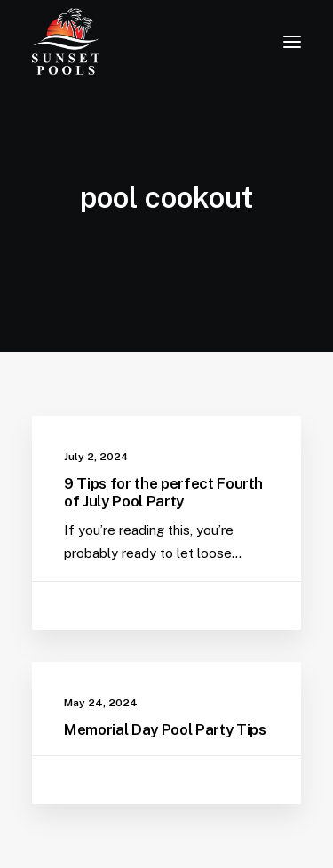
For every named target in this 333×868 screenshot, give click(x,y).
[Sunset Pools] (66, 41)
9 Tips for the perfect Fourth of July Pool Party (163, 492)
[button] (292, 41)
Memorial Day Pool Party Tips (165, 729)
